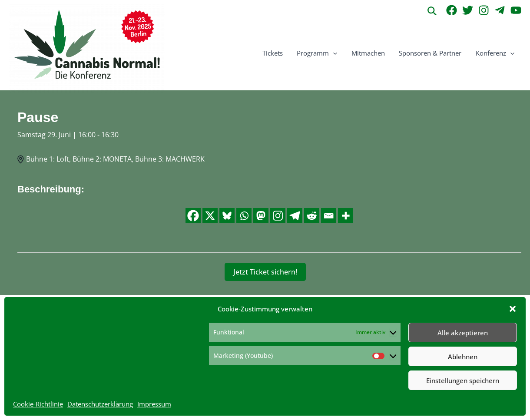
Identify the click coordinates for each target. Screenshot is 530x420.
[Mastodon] (261, 216)
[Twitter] (468, 10)
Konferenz (495, 53)
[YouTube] (516, 10)
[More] (346, 216)
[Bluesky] (227, 216)
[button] (513, 309)
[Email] (329, 216)
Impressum (154, 404)
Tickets (277, 53)
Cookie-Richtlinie (38, 404)
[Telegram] (500, 10)
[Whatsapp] (244, 216)
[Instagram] (484, 10)
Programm (321, 53)
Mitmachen (371, 53)
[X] (210, 216)
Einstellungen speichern (463, 380)
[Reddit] (312, 216)
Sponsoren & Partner (432, 53)
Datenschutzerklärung (100, 404)
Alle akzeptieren (463, 333)
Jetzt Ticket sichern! (265, 272)
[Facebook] (452, 10)
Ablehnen (463, 357)
